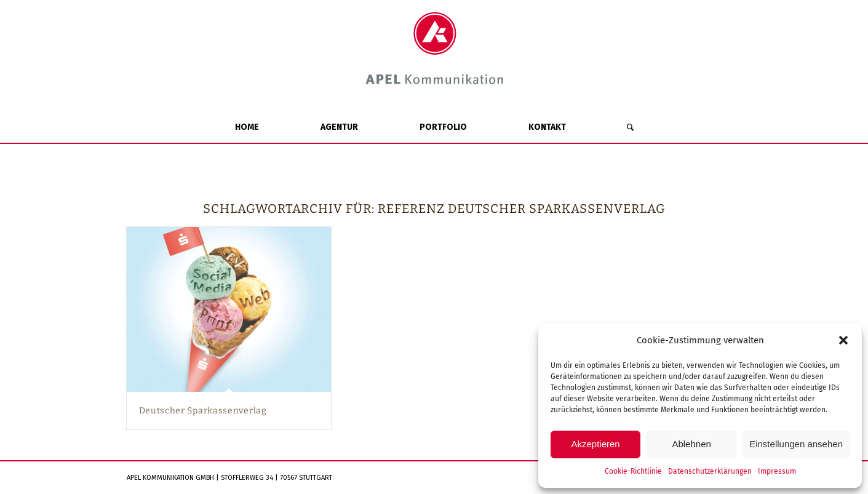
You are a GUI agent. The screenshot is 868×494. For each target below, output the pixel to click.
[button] (843, 340)
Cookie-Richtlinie (633, 471)
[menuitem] (247, 127)
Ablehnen (691, 444)
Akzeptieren (595, 444)
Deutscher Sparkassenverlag (203, 411)
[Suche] (630, 127)
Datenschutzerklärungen (710, 471)
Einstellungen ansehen (796, 444)
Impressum (777, 471)
